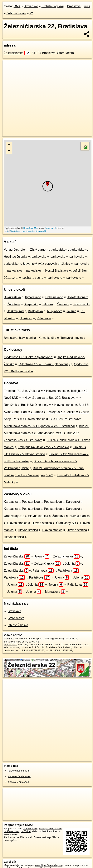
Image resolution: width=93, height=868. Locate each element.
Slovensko (31, 6)
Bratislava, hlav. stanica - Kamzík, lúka (30, 338)
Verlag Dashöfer (15, 250)
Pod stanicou (31, 502)
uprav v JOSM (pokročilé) (50, 639)
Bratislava (74, 6)
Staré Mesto (16, 618)
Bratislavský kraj (53, 6)
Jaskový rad (15, 311)
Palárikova (44, 318)
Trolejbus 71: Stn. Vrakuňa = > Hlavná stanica (35, 391)
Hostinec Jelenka (16, 257)
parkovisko (58, 250)
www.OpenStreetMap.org (49, 865)
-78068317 (71, 639)
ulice (87, 6)
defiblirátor (80, 271)
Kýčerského (33, 297)
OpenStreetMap (31, 228)
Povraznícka (82, 304)
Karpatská (31, 304)
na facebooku (30, 828)
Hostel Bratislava (57, 271)
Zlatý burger (38, 250)
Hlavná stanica (38, 516)
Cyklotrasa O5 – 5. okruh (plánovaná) (44, 364)
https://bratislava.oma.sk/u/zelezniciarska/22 (25, 231)
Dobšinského (54, 297)
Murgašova (55, 311)
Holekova (26, 318)
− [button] (9, 151)
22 (31, 13)
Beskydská (35, 311)
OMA (17, 6)
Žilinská (48, 304)
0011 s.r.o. (11, 278)
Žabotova (14, 304)
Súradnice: (10, 642)
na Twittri (26, 831)
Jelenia (71, 311)
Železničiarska (16, 13)
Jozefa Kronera (78, 297)
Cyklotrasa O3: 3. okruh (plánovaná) (29, 357)
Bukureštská (12, 297)
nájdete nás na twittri (19, 771)
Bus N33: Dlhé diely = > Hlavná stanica (48, 405)
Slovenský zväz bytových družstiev (46, 264)
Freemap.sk (51, 228)
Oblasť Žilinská (18, 625)
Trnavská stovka (72, 338)
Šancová (63, 304)
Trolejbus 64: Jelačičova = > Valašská (44, 447)
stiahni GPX (10, 644)
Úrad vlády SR (14, 516)
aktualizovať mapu (25, 639)
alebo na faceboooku (19, 776)
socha (27, 278)
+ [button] (9, 145)
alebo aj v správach (18, 782)
